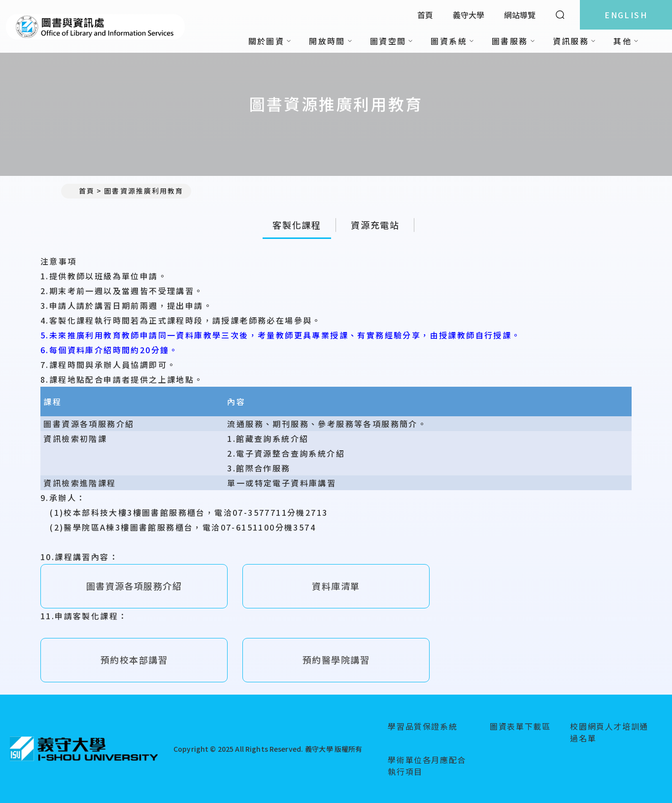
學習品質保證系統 (422, 726)
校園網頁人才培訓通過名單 (609, 732)
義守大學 (469, 15)
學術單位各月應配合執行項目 (427, 766)
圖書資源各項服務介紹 (134, 586)
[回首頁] (84, 749)
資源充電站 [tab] (375, 225)
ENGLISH (626, 15)
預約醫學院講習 (336, 660)
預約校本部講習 (134, 660)
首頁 (425, 15)
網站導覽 (520, 15)
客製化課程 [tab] (297, 225)
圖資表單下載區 (520, 726)
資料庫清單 (336, 586)
